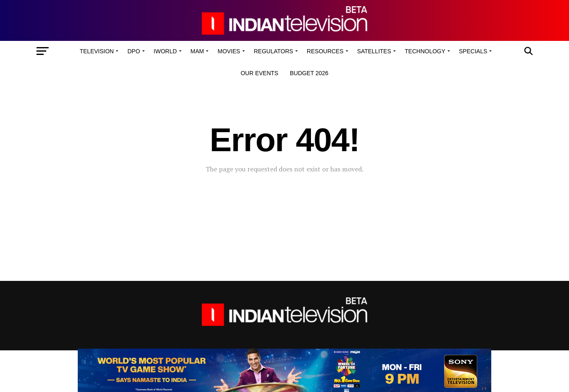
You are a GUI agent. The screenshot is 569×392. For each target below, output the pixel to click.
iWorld (165, 51)
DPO (134, 51)
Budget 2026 (309, 73)
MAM (197, 51)
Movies (229, 51)
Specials (473, 51)
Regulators (274, 51)
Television (97, 51)
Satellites (374, 51)
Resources (325, 51)
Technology (425, 51)
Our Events (259, 73)
